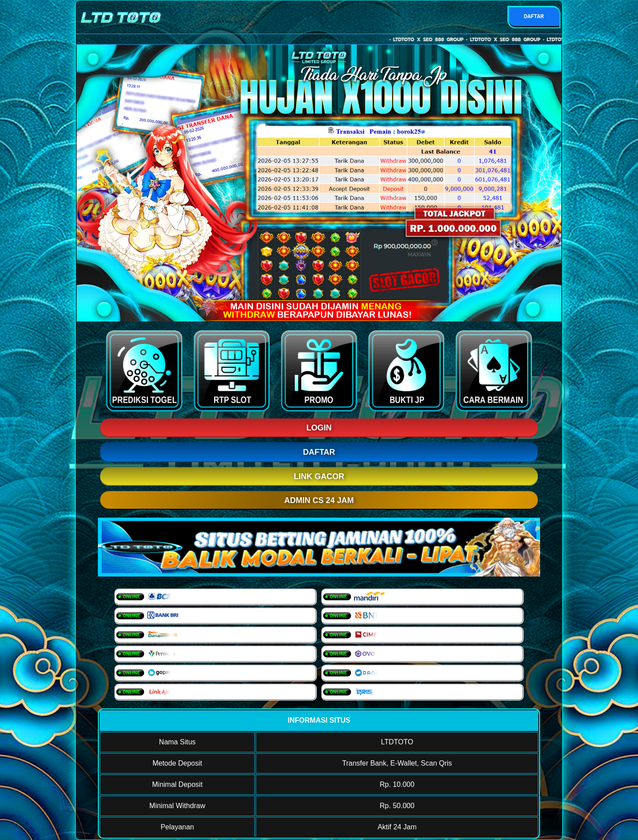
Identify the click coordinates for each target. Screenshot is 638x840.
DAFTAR (534, 16)
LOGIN (319, 428)
